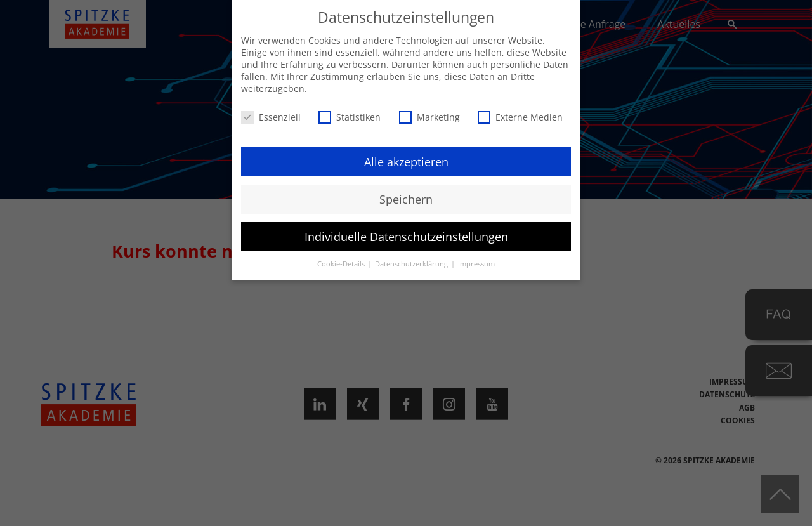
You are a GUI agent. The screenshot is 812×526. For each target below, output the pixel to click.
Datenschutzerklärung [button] (412, 264)
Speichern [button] (406, 199)
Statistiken (350, 117)
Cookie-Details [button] (342, 264)
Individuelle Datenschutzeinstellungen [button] (406, 237)
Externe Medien (520, 117)
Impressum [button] (476, 264)
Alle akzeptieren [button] (406, 162)
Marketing (429, 117)
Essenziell (271, 117)
